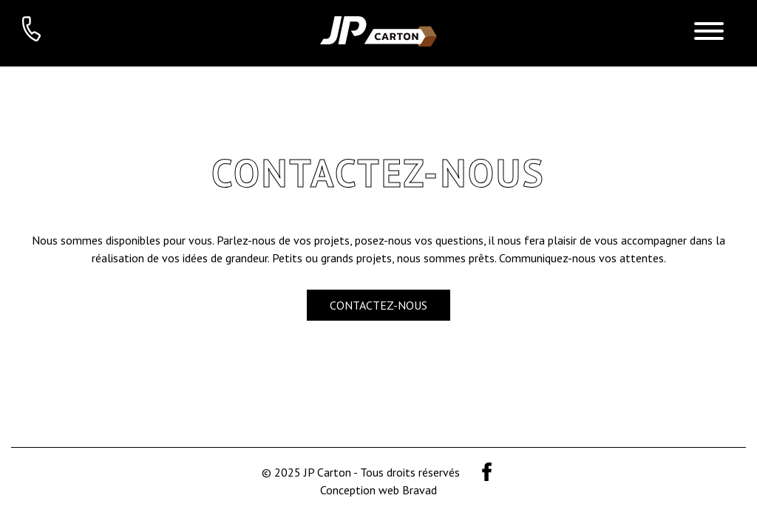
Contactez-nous (378, 305)
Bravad (420, 490)
